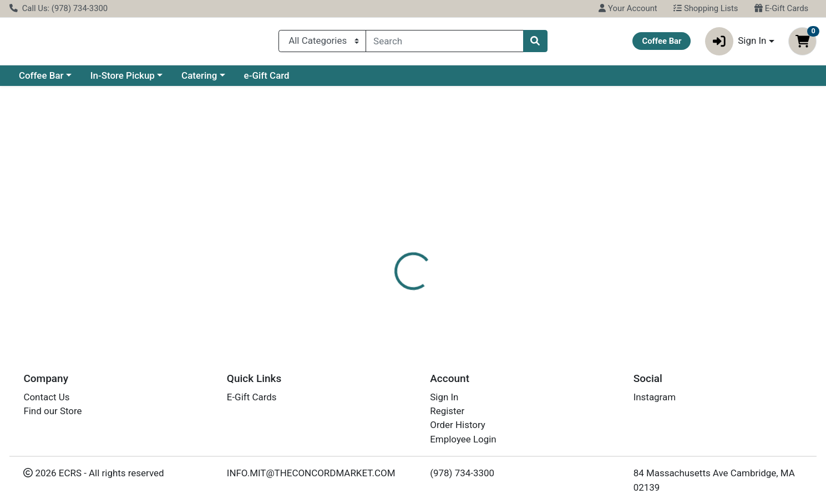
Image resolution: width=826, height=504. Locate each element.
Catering (199, 80)
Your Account (628, 8)
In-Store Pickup (123, 80)
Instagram (655, 397)
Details (375, 241)
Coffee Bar (41, 80)
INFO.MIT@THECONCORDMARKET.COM (311, 473)
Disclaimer (427, 241)
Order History (458, 425)
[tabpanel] (585, 290)
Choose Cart (710, 177)
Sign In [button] (736, 44)
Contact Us (46, 397)
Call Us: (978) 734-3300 (59, 8)
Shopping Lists (706, 8)
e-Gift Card (267, 80)
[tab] (375, 241)
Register (447, 411)
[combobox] (444, 43)
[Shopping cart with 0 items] (802, 44)
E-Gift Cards (781, 8)
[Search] (444, 43)
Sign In (444, 397)
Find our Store (52, 411)
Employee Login (463, 439)
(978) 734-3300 (462, 473)
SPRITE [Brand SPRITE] (477, 285)
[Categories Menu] (322, 43)
